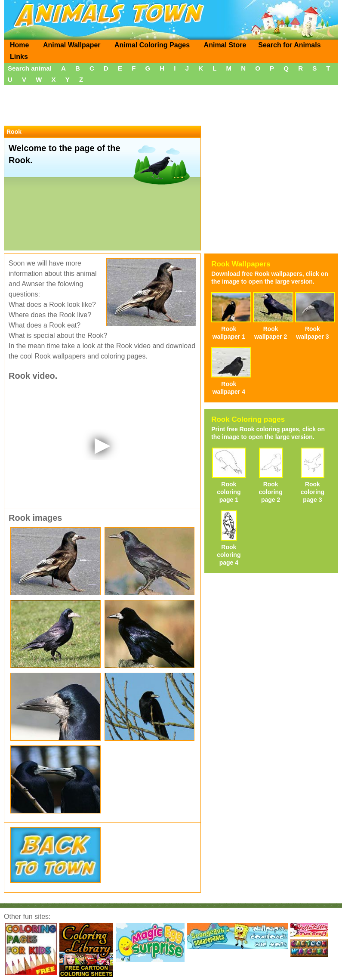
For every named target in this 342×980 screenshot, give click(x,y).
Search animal (30, 68)
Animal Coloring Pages (152, 45)
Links (19, 57)
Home (19, 45)
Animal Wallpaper (72, 45)
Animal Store (225, 45)
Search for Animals (289, 45)
